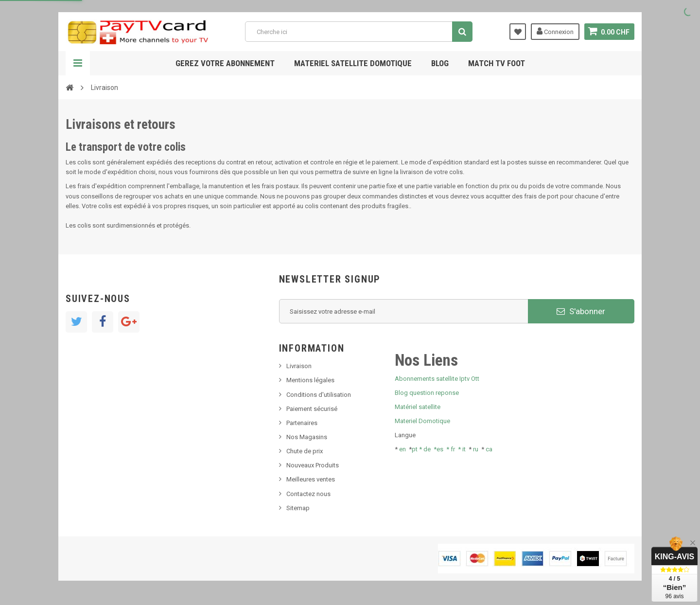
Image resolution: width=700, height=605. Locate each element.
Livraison (299, 366)
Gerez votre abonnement (225, 63)
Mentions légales (310, 380)
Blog (440, 63)
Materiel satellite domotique (353, 63)
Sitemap (298, 508)
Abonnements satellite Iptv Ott (437, 379)
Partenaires (302, 423)
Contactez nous (308, 494)
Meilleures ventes (311, 479)
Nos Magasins (307, 437)
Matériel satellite (418, 407)
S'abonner (581, 311)
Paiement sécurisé (312, 409)
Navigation (78, 63)
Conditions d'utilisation (319, 395)
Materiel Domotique (422, 421)
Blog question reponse (427, 393)
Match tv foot (497, 63)
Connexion (555, 31)
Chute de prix (305, 451)
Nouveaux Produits (313, 465)
